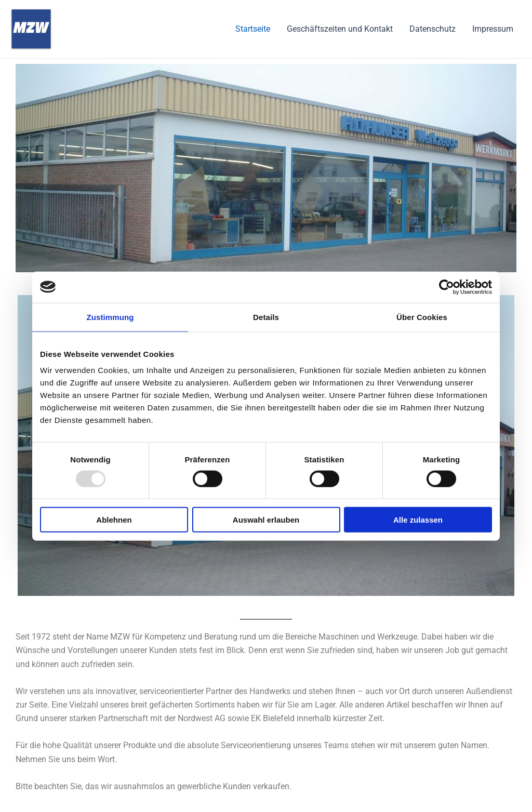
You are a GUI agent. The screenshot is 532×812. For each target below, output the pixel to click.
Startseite (253, 29)
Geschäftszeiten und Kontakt (340, 29)
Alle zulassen (418, 520)
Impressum (493, 29)
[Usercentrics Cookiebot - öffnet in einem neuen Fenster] (447, 287)
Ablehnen (114, 520)
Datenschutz (433, 29)
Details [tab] (266, 317)
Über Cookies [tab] (422, 317)
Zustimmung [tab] (110, 317)
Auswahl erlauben (266, 520)
